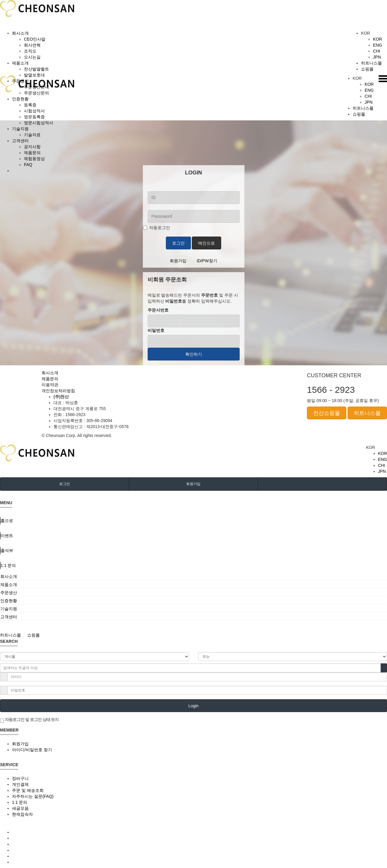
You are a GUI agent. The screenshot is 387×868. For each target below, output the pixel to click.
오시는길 (32, 57)
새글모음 (20, 808)
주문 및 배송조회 (28, 790)
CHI (377, 51)
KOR (377, 39)
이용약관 (50, 385)
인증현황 (20, 99)
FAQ (28, 165)
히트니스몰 (374, 63)
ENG (377, 45)
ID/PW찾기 (207, 261)
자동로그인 (157, 228)
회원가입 (178, 261)
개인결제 (20, 784)
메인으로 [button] (206, 243)
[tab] (194, 576)
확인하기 (194, 354)
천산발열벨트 (36, 69)
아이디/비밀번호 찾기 (32, 750)
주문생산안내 (36, 87)
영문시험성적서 (39, 123)
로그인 (178, 243)
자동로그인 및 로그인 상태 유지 (29, 720)
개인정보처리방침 (58, 391)
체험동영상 (34, 159)
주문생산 (20, 81)
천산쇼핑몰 (327, 413)
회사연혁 (32, 45)
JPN (377, 57)
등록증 (30, 105)
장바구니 (20, 778)
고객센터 (20, 141)
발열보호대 (34, 75)
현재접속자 (22, 814)
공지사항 (32, 147)
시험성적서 (34, 111)
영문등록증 (34, 117)
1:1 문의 (20, 802)
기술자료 (32, 135)
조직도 (30, 51)
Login (193, 706)
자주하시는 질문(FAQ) (33, 796)
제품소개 (20, 63)
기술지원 (20, 129)
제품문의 (32, 153)
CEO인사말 (35, 39)
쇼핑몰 (371, 69)
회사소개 (20, 33)
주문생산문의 (36, 93)
